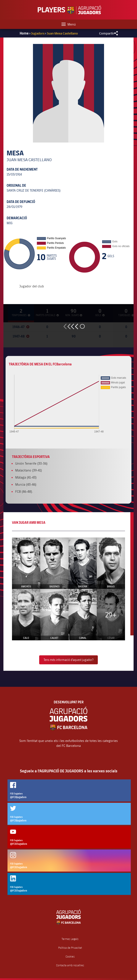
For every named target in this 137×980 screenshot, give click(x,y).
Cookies (70, 957)
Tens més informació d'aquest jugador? (68, 660)
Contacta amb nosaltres (70, 965)
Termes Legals (70, 939)
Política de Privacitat (70, 948)
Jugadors (38, 33)
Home (24, 33)
